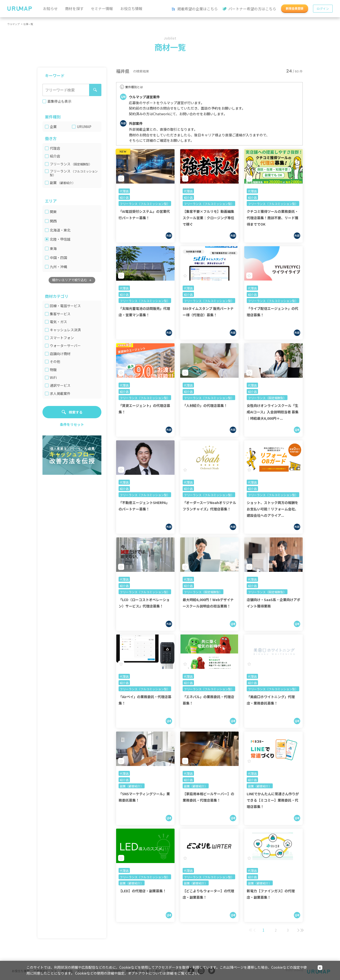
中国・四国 (58, 258)
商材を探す (74, 8)
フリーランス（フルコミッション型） (145, 204)
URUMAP (84, 127)
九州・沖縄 (58, 267)
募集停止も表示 (59, 101)
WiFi (53, 378)
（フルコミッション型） (74, 173)
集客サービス (60, 314)
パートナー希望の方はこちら (249, 9)
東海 (53, 249)
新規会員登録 (295, 8)
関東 (53, 212)
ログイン (323, 8)
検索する (76, 412)
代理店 (55, 148)
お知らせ (50, 8)
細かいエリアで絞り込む (70, 280)
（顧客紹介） (66, 183)
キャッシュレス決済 (65, 330)
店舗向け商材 (60, 354)
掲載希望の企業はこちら (195, 9)
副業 (62, 183)
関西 (53, 221)
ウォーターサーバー (65, 346)
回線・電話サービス (65, 306)
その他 (55, 362)
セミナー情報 (102, 8)
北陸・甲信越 (60, 239)
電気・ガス (58, 322)
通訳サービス (60, 385)
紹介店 (55, 156)
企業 (53, 127)
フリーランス (71, 164)
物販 (53, 370)
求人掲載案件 (60, 394)
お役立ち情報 (131, 8)
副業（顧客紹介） (132, 786)
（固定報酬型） (82, 164)
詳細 (170, 973)
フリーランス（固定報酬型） (267, 398)
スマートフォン (62, 338)
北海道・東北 (60, 230)
